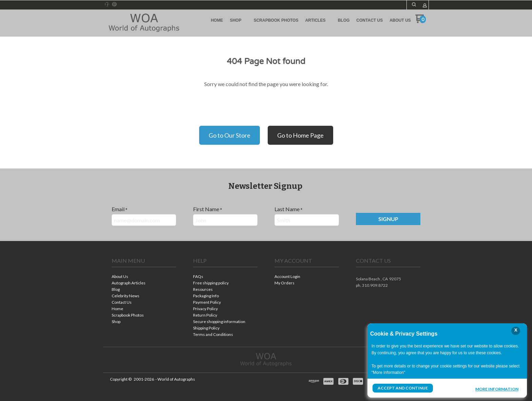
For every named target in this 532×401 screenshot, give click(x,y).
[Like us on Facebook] (107, 4)
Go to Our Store (230, 135)
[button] (414, 4)
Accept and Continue (403, 388)
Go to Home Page (300, 135)
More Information (497, 389)
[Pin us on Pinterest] (114, 4)
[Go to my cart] (421, 21)
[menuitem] (217, 20)
